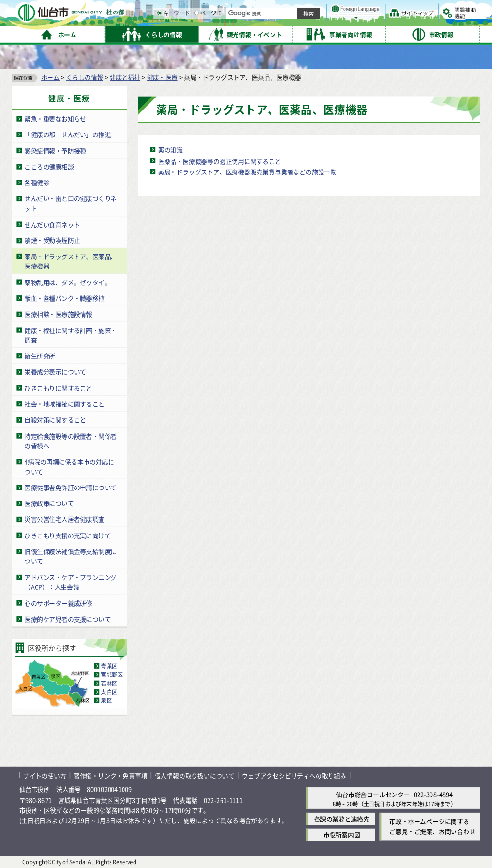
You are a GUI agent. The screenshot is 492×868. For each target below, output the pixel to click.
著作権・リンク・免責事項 (111, 776)
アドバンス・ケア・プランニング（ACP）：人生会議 (71, 582)
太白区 (109, 692)
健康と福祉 (125, 77)
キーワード (274, 34)
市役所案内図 (342, 835)
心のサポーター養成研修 (58, 603)
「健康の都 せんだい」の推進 (68, 134)
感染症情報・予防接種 (55, 151)
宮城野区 (112, 674)
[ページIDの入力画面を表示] (296, 33)
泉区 (106, 701)
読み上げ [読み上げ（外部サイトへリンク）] (316, 10)
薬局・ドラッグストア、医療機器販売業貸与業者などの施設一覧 (247, 172)
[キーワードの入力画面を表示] (259, 33)
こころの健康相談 (49, 166)
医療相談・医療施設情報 (58, 314)
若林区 (109, 684)
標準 (384, 10)
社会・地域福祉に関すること (64, 404)
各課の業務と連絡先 (342, 819)
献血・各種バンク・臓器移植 (64, 298)
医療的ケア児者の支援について (68, 619)
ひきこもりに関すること (58, 388)
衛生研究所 (40, 356)
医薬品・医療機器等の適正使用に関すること (220, 161)
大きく (370, 21)
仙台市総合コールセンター (373, 794)
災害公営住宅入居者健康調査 (64, 520)
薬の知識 (170, 150)
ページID (308, 34)
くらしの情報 (85, 77)
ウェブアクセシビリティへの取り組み (294, 776)
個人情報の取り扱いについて (195, 776)
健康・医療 (162, 77)
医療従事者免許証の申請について (71, 487)
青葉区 (109, 666)
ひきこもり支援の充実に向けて (68, 535)
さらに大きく (401, 21)
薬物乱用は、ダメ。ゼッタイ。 (68, 282)
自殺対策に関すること (55, 420)
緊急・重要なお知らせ (55, 118)
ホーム (50, 77)
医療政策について (49, 503)
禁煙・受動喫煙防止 (52, 240)
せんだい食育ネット (52, 224)
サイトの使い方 (45, 776)
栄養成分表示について (55, 372)
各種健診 (37, 182)
